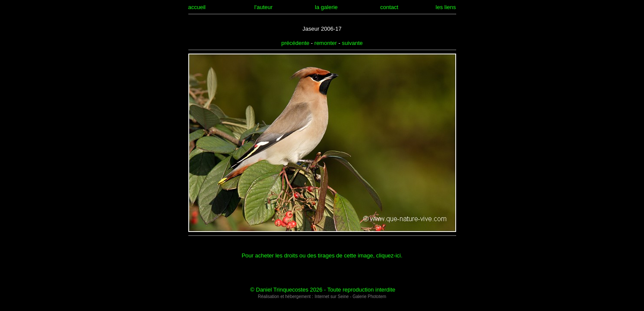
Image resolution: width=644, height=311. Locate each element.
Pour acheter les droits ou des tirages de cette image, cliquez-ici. (322, 255)
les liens (446, 7)
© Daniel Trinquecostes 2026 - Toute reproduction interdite (323, 290)
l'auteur (263, 7)
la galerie (326, 7)
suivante (352, 43)
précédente (295, 43)
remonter (326, 43)
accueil (197, 7)
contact (389, 7)
